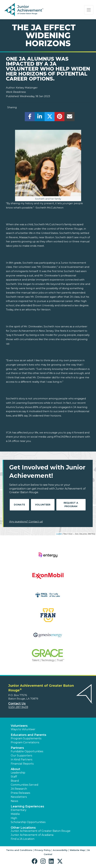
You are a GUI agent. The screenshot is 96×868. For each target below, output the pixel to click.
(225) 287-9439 (18, 707)
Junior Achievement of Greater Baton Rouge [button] (41, 831)
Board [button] (15, 781)
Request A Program (71, 505)
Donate (19, 505)
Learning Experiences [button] (27, 806)
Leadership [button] (18, 773)
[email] (69, 117)
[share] (30, 117)
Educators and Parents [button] (29, 735)
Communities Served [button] (25, 785)
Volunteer (43, 505)
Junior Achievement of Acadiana (32, 835)
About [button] (15, 769)
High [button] (14, 818)
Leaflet (59, 534)
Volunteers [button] (19, 726)
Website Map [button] (77, 850)
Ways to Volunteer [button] (23, 729)
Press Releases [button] (20, 793)
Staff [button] (14, 777)
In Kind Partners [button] (21, 760)
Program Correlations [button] (25, 742)
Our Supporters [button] (21, 756)
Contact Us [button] (17, 703)
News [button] (14, 801)
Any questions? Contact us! (26, 521)
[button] (35, 861)
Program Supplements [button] (26, 738)
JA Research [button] (19, 789)
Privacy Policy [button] (43, 850)
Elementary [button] (19, 810)
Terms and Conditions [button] (19, 850)
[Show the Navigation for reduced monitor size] (89, 10)
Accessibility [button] (60, 850)
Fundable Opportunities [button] (27, 751)
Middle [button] (15, 814)
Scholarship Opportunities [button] (28, 822)
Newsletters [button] (19, 797)
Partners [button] (17, 748)
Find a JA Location (23, 839)
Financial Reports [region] (22, 764)
